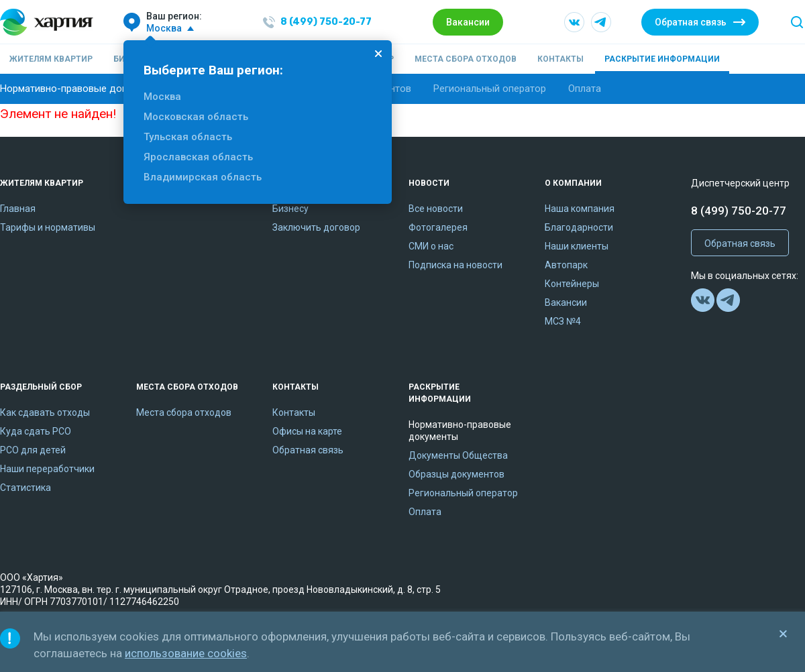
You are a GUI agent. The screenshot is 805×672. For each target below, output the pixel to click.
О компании (573, 183)
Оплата (585, 89)
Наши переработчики (47, 469)
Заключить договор (316, 227)
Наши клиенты (577, 246)
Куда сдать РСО (36, 431)
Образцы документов (457, 474)
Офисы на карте (307, 431)
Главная (18, 209)
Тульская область (188, 137)
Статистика (25, 488)
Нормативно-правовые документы (81, 89)
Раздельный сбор (41, 387)
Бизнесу (290, 209)
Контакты (560, 59)
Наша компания (580, 209)
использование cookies (186, 653)
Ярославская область (198, 157)
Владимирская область (203, 177)
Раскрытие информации (662, 59)
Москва (162, 97)
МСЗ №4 (563, 321)
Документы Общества (458, 455)
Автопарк (566, 265)
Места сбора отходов (466, 59)
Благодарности (579, 227)
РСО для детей (33, 450)
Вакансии (468, 22)
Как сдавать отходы (45, 412)
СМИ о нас (431, 246)
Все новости (436, 209)
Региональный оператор (490, 89)
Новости (429, 183)
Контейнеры (572, 284)
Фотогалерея (438, 227)
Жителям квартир (51, 59)
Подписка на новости (455, 265)
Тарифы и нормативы (48, 227)
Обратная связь (691, 22)
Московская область (196, 117)
